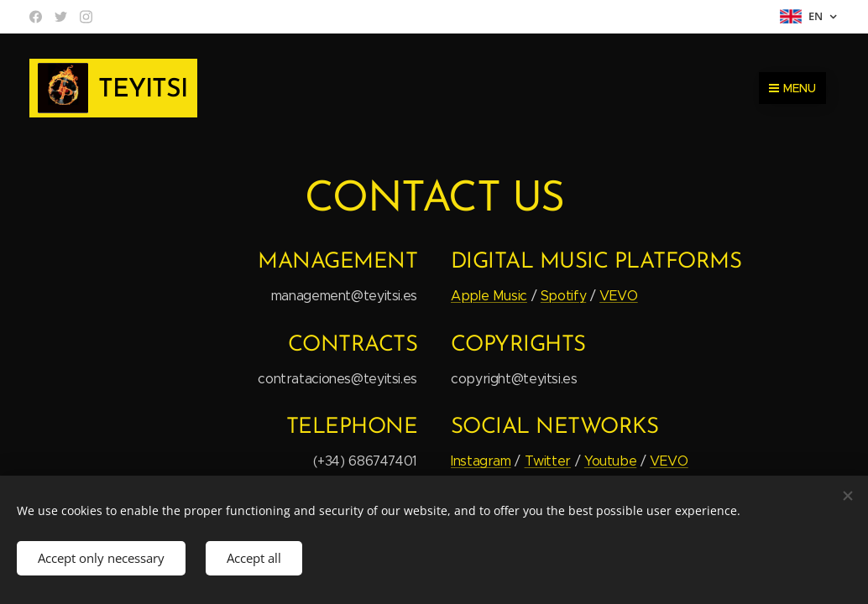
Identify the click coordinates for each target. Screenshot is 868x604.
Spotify (563, 296)
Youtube (610, 461)
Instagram (481, 461)
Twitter (548, 461)
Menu (792, 88)
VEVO (619, 296)
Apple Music (489, 296)
